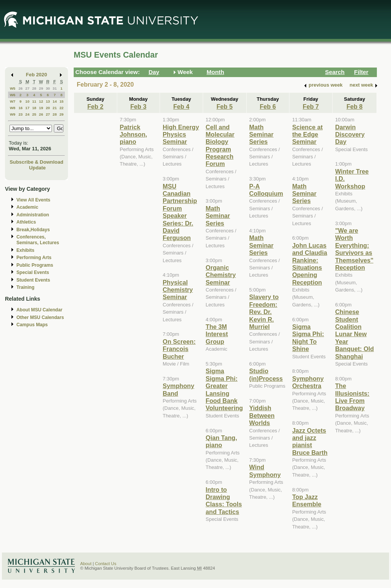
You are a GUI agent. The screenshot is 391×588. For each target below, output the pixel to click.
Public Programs (35, 265)
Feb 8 (354, 106)
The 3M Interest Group (217, 334)
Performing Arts (34, 258)
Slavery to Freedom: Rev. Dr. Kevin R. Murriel (264, 312)
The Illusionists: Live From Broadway (352, 397)
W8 (13, 108)
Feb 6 (268, 106)
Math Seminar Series (218, 216)
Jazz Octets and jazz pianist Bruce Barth (310, 441)
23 (20, 114)
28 (34, 88)
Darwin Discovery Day (350, 135)
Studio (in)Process (266, 375)
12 (41, 101)
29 (41, 88)
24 (27, 114)
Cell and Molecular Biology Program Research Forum (220, 146)
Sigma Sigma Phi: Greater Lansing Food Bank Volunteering (225, 389)
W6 (13, 95)
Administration (33, 215)
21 (55, 108)
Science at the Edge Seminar (307, 135)
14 (55, 101)
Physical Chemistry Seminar (178, 290)
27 (27, 88)
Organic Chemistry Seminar (221, 275)
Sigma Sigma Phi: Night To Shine (308, 338)
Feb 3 (138, 106)
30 (48, 88)
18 (34, 108)
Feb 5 (225, 106)
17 (27, 108)
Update (37, 168)
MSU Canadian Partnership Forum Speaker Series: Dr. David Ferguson (180, 212)
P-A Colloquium (266, 190)
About (86, 564)
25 (34, 114)
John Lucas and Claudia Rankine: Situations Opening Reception (310, 264)
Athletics (26, 222)
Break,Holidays (33, 230)
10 (27, 101)
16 (20, 108)
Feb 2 (95, 106)
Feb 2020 (36, 75)
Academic (27, 207)
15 (62, 101)
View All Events (33, 200)
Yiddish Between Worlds (262, 415)
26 (20, 88)
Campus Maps (32, 325)
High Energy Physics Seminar (181, 135)
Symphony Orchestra (308, 382)
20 (48, 108)
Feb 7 (311, 106)
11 (34, 101)
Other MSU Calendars (40, 317)
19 (41, 108)
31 (55, 88)
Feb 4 (181, 106)
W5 (13, 88)
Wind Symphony (265, 471)
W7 (13, 101)
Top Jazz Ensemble (307, 500)
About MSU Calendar (39, 310)
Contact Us (106, 564)
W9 (13, 114)
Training (25, 287)
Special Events (33, 272)
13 (48, 101)
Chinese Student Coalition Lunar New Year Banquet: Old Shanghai (355, 334)
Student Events (33, 280)
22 (62, 108)
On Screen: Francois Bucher (179, 349)
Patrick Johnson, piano (134, 135)
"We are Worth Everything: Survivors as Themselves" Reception (354, 249)
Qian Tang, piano (221, 441)
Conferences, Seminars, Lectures (38, 240)
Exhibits (25, 250)
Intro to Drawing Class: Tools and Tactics (224, 501)
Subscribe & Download (36, 162)
